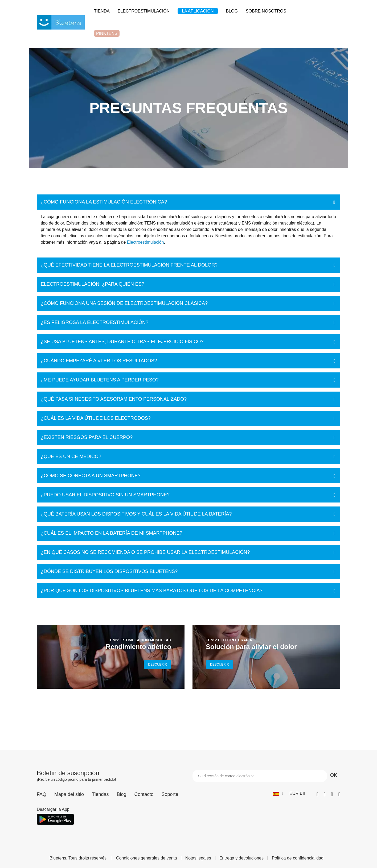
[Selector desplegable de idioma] (278, 794)
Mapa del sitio (69, 794)
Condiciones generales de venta (147, 858)
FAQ (42, 794)
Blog (121, 794)
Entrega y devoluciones (241, 858)
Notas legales (198, 858)
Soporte (170, 794)
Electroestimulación (146, 242)
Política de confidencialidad (298, 858)
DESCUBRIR (157, 665)
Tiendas (100, 794)
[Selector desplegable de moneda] (297, 794)
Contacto (144, 794)
